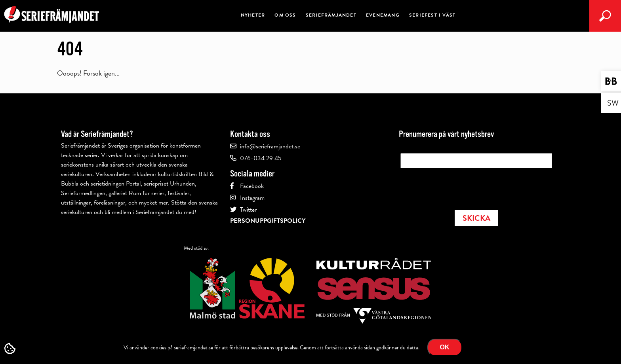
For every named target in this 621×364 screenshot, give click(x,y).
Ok (445, 347)
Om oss (285, 15)
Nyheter (253, 15)
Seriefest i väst (432, 15)
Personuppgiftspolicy (268, 221)
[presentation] (461, 187)
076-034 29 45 (261, 158)
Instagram (252, 198)
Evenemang (383, 15)
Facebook (252, 186)
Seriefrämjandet (331, 15)
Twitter (248, 210)
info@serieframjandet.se (270, 146)
